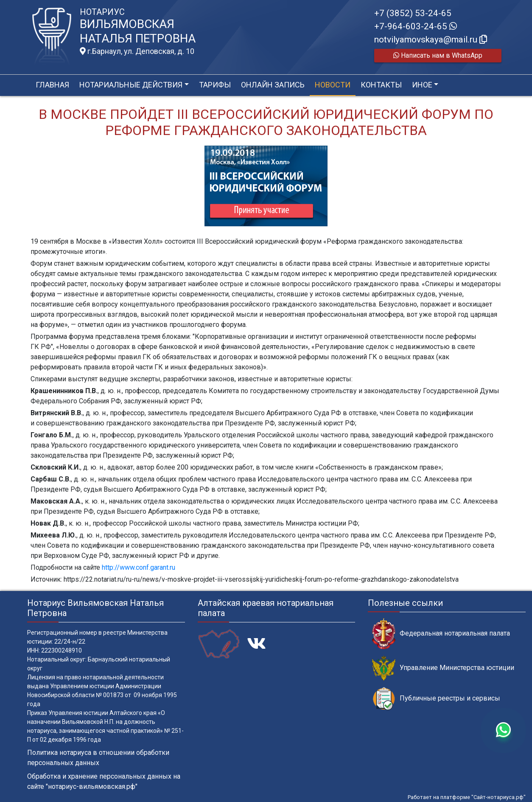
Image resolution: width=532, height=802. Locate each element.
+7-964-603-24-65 (416, 26)
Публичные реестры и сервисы (436, 699)
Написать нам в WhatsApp (438, 55)
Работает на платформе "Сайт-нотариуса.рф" (467, 797)
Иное (422, 85)
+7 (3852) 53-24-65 (413, 13)
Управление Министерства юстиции (443, 668)
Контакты (381, 85)
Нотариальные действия (131, 85)
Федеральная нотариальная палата (441, 634)
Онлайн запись (273, 85)
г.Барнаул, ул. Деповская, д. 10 (137, 51)
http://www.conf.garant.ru (139, 567)
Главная (52, 85)
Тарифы (215, 85)
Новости (333, 85)
